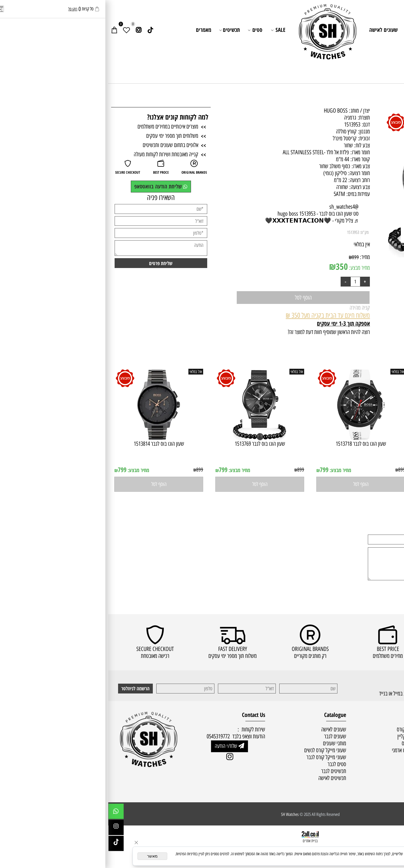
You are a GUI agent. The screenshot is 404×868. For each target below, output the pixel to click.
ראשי (380, 30)
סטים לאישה (308, 771)
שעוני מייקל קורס (304, 729)
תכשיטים (122, 30)
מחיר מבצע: (251, 268)
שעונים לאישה (275, 30)
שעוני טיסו (309, 757)
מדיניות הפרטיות (365, 858)
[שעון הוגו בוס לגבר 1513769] (152, 439)
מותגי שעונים (348, 30)
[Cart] (6, 30)
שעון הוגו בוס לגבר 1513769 (152, 444)
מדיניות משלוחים (385, 736)
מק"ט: (256, 232)
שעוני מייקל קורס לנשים (217, 750)
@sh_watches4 (236, 207)
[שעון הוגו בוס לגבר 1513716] (354, 439)
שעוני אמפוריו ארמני (301, 750)
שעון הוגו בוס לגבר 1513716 (354, 444)
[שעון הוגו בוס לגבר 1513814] (50, 439)
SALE (170, 30)
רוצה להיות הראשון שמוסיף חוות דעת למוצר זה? (221, 332)
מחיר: (256, 257)
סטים (147, 30)
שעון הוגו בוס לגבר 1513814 (51, 444)
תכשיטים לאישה (224, 778)
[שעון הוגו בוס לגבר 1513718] (252, 439)
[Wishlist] (18, 30)
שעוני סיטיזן (308, 764)
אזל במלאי (388, 116)
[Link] (42, 30)
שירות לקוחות (385, 44)
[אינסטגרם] (30, 30)
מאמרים (95, 30)
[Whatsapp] (8, 813)
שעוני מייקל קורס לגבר (218, 757)
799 (317, 470)
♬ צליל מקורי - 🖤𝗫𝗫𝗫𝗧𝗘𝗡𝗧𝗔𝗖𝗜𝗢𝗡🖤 (204, 221)
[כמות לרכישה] (247, 282)
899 (247, 257)
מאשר (44, 856)
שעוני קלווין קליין (304, 736)
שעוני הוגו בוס (306, 743)
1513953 (245, 232)
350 (234, 266)
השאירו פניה (53, 197)
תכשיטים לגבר (225, 771)
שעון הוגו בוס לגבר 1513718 (253, 444)
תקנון (395, 743)
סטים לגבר (309, 778)
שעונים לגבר (313, 30)
